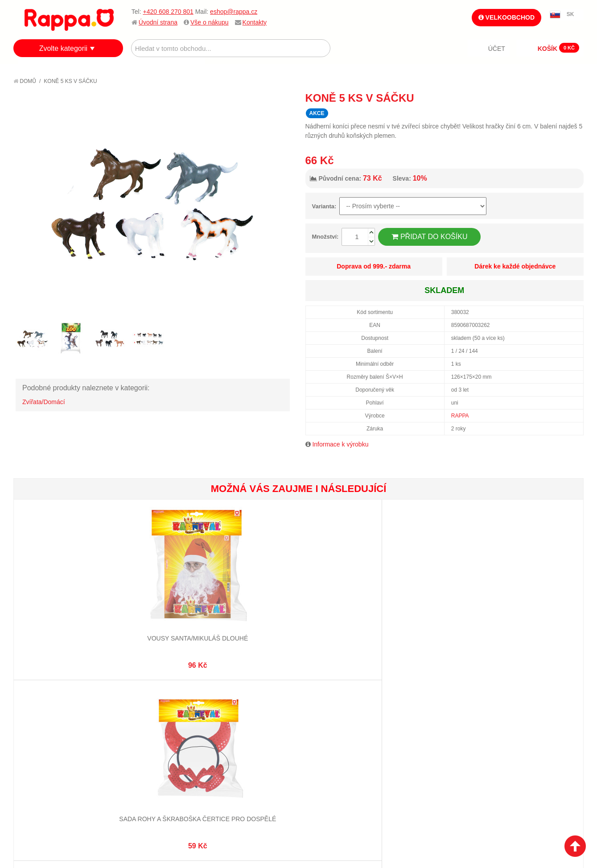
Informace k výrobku (340, 444)
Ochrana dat (42, 743)
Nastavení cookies (276, 816)
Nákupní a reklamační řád (61, 720)
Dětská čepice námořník (535, 601)
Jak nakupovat (45, 709)
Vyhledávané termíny (149, 709)
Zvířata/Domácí (44, 402)
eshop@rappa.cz (234, 12)
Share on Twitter (575, 98)
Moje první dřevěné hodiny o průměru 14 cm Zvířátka (441, 610)
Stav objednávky (236, 709)
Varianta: (324, 206)
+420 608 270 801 (168, 12)
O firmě (34, 699)
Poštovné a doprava (53, 732)
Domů (25, 81)
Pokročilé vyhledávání (151, 720)
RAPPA (460, 416)
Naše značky (42, 754)
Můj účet (224, 699)
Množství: (325, 237)
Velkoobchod (506, 17)
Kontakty (255, 22)
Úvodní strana (158, 22)
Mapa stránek (137, 699)
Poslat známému (539, 98)
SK (570, 14)
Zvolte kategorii (64, 48)
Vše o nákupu (210, 22)
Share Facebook (557, 98)
